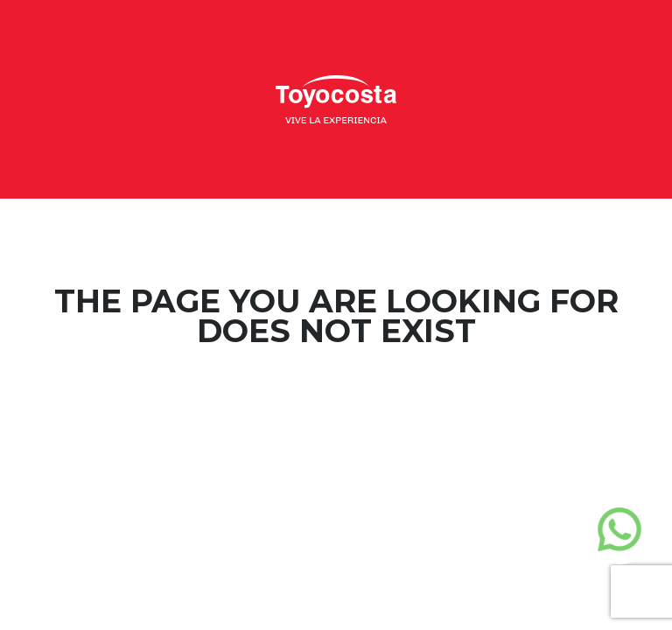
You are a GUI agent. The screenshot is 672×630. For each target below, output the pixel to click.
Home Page (336, 402)
